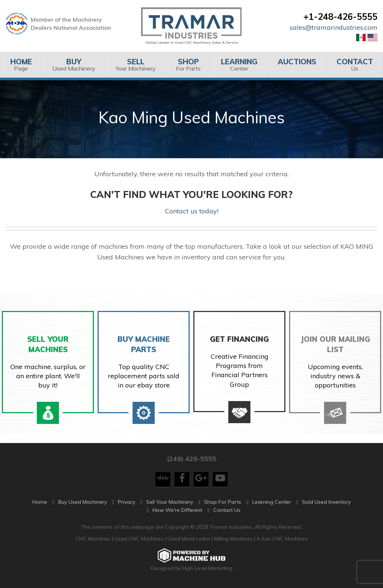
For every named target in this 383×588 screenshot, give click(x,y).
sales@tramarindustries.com (334, 27)
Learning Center (272, 502)
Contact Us (227, 510)
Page (21, 65)
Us (355, 65)
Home (40, 502)
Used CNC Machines (140, 539)
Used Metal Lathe (189, 539)
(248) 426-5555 (191, 459)
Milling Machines (233, 539)
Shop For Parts (223, 502)
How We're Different (177, 510)
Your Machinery (136, 65)
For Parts (188, 65)
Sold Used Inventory (326, 502)
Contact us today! (192, 211)
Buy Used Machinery (82, 502)
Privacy (127, 502)
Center (239, 65)
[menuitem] (21, 65)
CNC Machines (94, 539)
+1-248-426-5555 (340, 17)
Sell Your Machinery (170, 502)
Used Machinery (74, 65)
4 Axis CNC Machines (282, 539)
